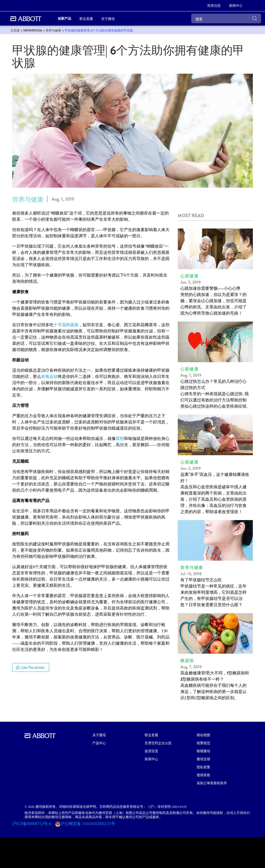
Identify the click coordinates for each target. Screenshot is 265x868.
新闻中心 (151, 759)
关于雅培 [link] (108, 18)
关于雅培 (99, 735)
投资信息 (151, 751)
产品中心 (99, 743)
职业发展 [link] (86, 18)
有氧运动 (49, 376)
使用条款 (203, 775)
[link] (214, 6)
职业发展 (151, 735)
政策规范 (203, 743)
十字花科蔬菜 (66, 325)
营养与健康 (28, 200)
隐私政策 (203, 767)
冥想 (120, 439)
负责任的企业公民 (158, 743)
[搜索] (226, 18)
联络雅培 (203, 751)
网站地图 (203, 735)
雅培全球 (203, 759)
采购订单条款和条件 (212, 783)
